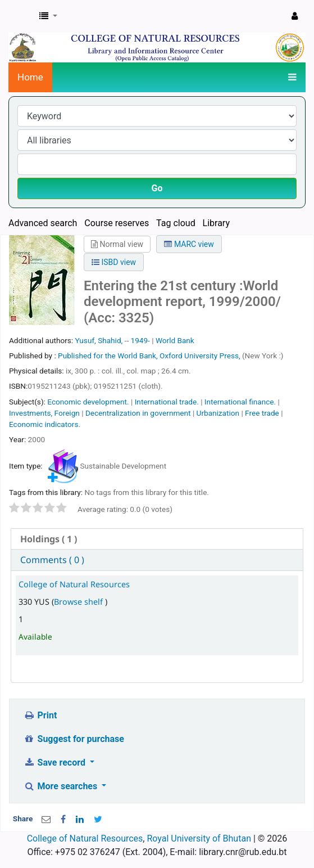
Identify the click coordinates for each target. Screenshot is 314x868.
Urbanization (218, 413)
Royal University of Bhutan (199, 838)
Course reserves (117, 223)
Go (157, 188)
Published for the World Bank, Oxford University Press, (150, 356)
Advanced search (43, 223)
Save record (56, 763)
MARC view (189, 244)
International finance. (240, 402)
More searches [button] (62, 786)
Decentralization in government (138, 413)
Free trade (262, 413)
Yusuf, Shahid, (99, 340)
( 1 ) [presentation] (49, 539)
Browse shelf (79, 602)
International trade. (167, 402)
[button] (48, 16)
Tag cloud (176, 223)
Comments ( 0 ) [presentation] (52, 560)
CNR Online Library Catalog (21, 16)
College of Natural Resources (74, 584)
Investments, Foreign (44, 413)
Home (30, 77)
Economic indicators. (45, 424)
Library (216, 223)
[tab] (157, 539)
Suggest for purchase (74, 739)
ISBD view (114, 262)
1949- (140, 340)
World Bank (175, 340)
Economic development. (88, 402)
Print (40, 715)
